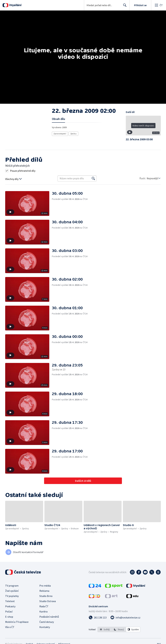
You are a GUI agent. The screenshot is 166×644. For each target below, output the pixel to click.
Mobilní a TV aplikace (17, 622)
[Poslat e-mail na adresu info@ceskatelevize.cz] (125, 617)
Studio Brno (46, 596)
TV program (12, 586)
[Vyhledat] (93, 178)
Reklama (44, 591)
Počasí (9, 611)
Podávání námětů (49, 617)
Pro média (45, 586)
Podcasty (10, 606)
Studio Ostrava (48, 601)
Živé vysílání (12, 591)
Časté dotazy (47, 622)
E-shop (9, 617)
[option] (105, 629)
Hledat (124, 6)
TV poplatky (12, 596)
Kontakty (45, 627)
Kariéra (43, 611)
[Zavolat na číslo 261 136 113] (98, 617)
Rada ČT (44, 606)
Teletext (10, 601)
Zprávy (73, 134)
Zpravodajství (60, 134)
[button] (143, 127)
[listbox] (119, 629)
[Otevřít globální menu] (159, 5)
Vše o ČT (10, 627)
